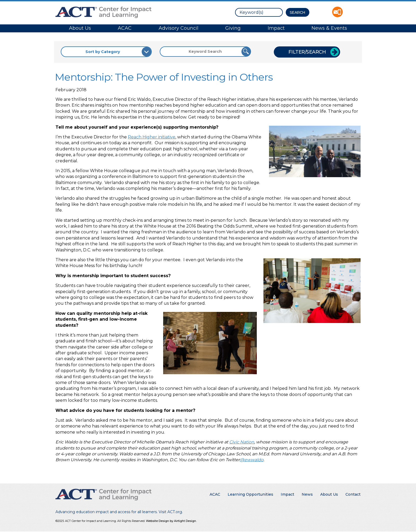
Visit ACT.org (170, 512)
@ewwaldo (252, 460)
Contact (353, 494)
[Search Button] (298, 12)
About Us (80, 28)
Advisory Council (179, 28)
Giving (233, 28)
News (307, 494)
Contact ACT (337, 12)
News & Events (329, 28)
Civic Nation (242, 442)
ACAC (125, 28)
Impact (276, 28)
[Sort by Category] (106, 52)
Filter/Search (307, 52)
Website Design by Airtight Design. (171, 521)
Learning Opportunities (250, 494)
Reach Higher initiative (152, 137)
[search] (259, 12)
